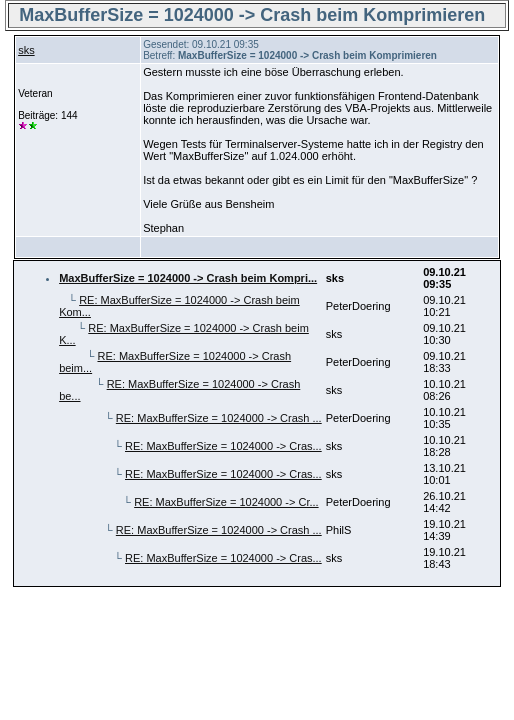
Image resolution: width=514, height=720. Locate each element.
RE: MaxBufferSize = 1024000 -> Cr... (226, 502)
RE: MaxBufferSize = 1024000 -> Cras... (223, 446)
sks (26, 50)
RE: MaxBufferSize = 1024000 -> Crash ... (219, 418)
